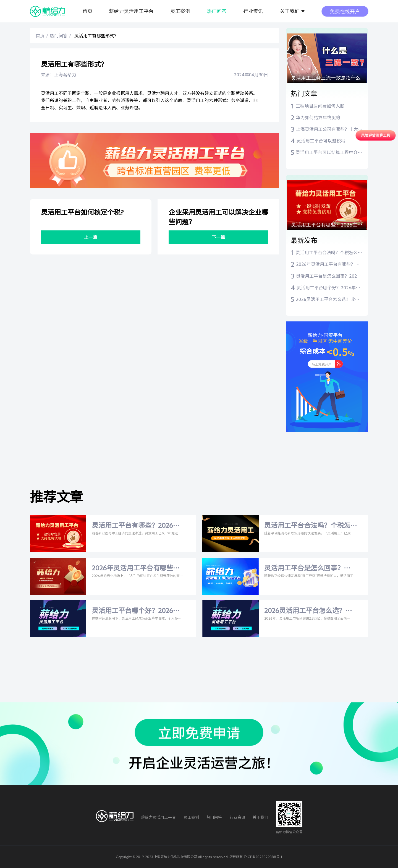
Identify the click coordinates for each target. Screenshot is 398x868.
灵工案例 (180, 11)
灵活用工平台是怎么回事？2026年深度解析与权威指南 (328, 277)
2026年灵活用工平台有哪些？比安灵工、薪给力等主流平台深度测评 (329, 265)
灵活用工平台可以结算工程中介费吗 (329, 153)
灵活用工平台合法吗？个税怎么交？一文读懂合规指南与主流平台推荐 (329, 253)
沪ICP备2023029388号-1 (263, 857)
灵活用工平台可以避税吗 (321, 141)
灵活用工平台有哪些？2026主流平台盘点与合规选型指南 (327, 226)
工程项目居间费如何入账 (320, 106)
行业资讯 (253, 11)
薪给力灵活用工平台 (131, 11)
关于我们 (290, 11)
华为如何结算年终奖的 (318, 118)
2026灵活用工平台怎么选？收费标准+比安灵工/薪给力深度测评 (328, 300)
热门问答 (217, 11)
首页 (87, 11)
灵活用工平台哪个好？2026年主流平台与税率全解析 (328, 288)
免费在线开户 (345, 11)
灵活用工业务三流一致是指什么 (326, 78)
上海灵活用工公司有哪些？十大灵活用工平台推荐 (329, 130)
